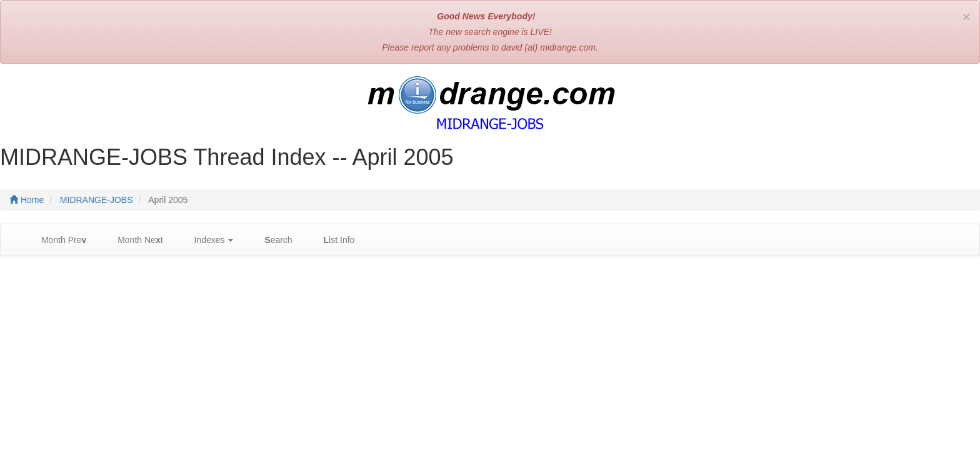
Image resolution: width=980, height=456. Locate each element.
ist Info (333, 240)
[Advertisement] (490, 356)
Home (27, 200)
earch (272, 240)
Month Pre (57, 240)
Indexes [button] (208, 240)
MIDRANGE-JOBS (97, 200)
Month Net (134, 240)
